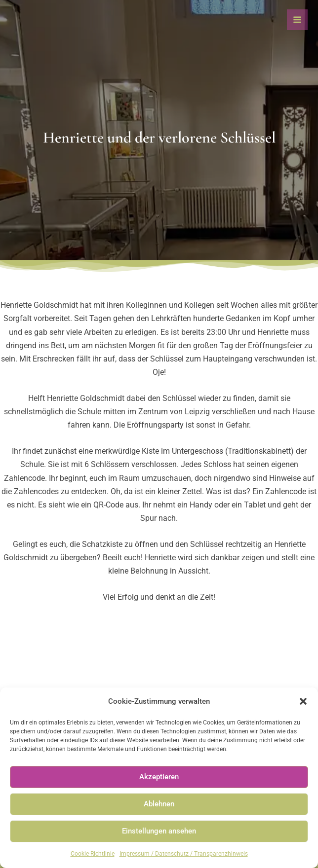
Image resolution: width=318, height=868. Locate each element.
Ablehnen (159, 804)
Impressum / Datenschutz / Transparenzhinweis (184, 854)
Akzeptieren (159, 777)
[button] (303, 701)
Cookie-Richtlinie (93, 854)
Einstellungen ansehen (159, 831)
